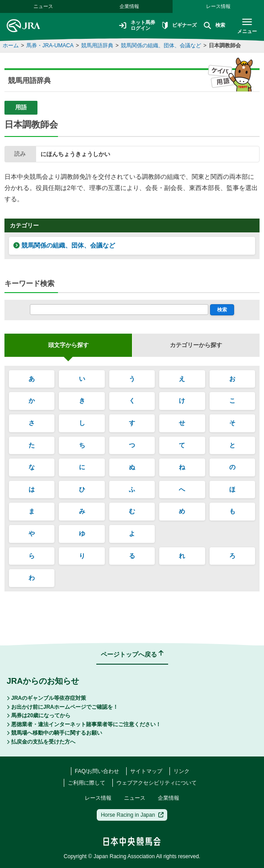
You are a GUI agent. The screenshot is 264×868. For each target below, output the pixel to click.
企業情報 (129, 6)
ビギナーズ (177, 26)
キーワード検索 (29, 283)
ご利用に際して (87, 783)
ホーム (11, 45)
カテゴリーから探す (196, 345)
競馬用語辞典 (97, 45)
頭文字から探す (68, 345)
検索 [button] (213, 26)
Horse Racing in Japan (132, 815)
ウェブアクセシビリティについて (157, 783)
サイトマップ (146, 771)
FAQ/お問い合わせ (97, 771)
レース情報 (218, 6)
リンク (181, 771)
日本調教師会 (225, 45)
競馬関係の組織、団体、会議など (161, 45)
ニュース (135, 798)
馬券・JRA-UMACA (50, 45)
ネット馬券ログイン (132, 25)
